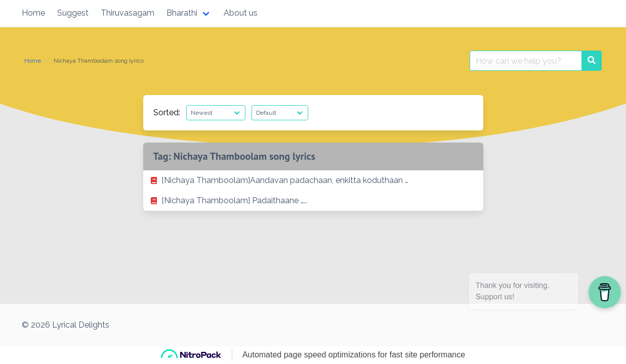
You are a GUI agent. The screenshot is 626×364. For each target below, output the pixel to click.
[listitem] (313, 180)
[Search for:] (526, 61)
